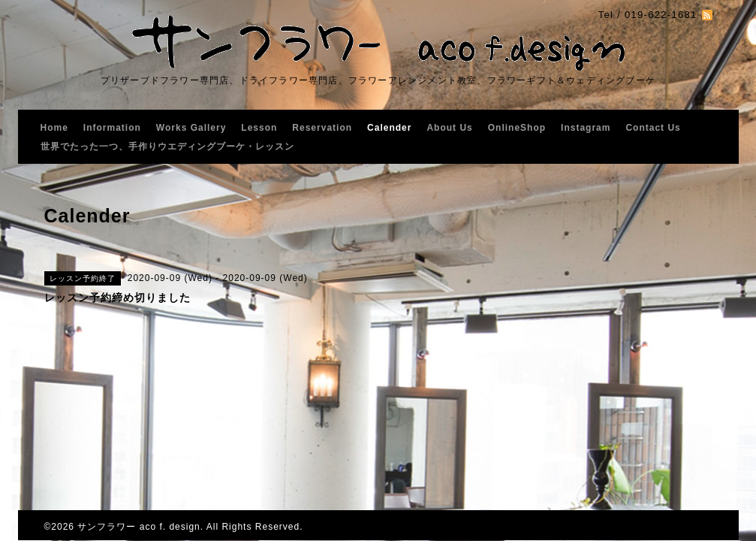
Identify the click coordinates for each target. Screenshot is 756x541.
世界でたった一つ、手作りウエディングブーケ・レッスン (167, 147)
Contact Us (653, 128)
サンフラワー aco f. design (139, 527)
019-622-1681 (661, 15)
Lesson (259, 128)
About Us (449, 128)
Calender (389, 128)
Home (54, 128)
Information (112, 128)
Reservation (322, 128)
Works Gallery (191, 128)
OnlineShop (517, 128)
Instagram (586, 128)
